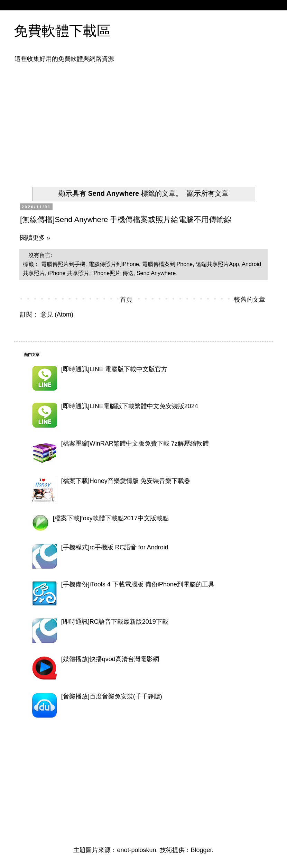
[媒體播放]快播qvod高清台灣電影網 (110, 659)
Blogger (201, 850)
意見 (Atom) (57, 314)
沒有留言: (41, 255)
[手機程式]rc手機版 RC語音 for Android (115, 547)
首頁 (126, 300)
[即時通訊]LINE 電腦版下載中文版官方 (114, 369)
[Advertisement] (110, 120)
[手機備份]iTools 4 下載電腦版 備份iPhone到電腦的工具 (138, 584)
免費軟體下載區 (62, 31)
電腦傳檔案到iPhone (167, 264)
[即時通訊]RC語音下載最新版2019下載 (115, 622)
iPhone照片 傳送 (113, 273)
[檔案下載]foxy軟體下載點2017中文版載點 (111, 518)
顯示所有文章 (208, 193)
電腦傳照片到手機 (63, 264)
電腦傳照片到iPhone (114, 264)
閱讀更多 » (35, 238)
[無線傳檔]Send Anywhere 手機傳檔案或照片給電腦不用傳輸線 (126, 220)
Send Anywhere (156, 273)
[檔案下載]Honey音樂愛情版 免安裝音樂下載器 (126, 481)
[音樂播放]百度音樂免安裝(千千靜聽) (112, 696)
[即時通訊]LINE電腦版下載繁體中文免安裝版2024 (130, 406)
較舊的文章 (250, 300)
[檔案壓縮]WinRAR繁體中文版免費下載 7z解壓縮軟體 (135, 444)
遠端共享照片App (217, 264)
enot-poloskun (136, 850)
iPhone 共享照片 (69, 273)
